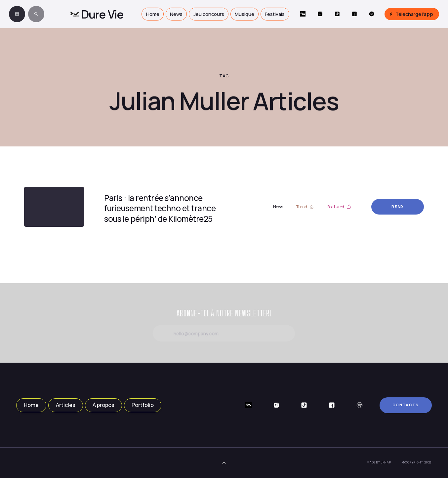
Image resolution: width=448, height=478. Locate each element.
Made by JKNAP (379, 462)
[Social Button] (303, 14)
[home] (97, 14)
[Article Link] (54, 207)
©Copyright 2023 (417, 462)
